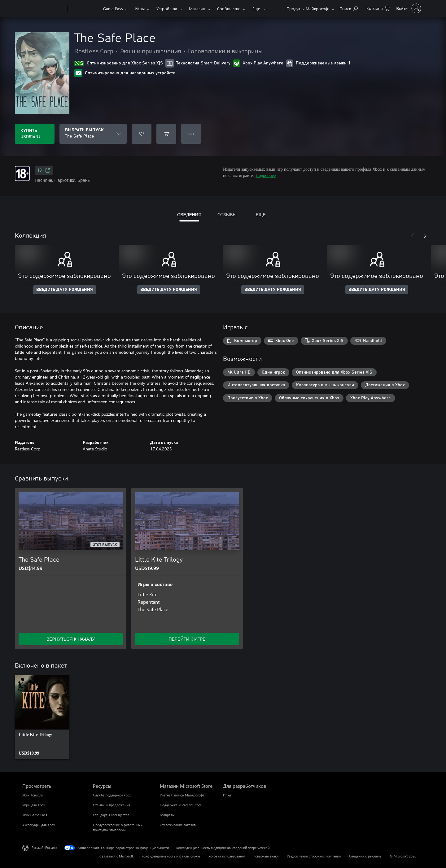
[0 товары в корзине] (378, 8)
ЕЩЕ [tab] (261, 215)
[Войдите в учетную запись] (408, 8)
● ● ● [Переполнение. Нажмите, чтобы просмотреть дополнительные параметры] (191, 134)
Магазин (197, 9)
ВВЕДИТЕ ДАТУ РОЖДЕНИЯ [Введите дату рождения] (65, 290)
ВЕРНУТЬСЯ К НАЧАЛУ (71, 639)
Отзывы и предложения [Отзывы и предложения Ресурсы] (111, 805)
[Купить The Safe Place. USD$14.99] (35, 134)
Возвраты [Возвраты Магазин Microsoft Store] (167, 815)
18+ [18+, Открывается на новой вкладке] (44, 170)
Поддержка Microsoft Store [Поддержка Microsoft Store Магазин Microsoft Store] (181, 805)
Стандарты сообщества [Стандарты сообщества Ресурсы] (111, 815)
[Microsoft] (44, 9)
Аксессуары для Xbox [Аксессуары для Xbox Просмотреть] (39, 825)
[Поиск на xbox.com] (349, 8)
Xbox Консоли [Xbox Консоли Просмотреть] (33, 795)
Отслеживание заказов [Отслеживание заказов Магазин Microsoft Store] (178, 825)
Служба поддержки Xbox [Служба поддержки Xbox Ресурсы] (112, 795)
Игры (140, 9)
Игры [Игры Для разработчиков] (227, 795)
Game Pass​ (113, 9)
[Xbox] (84, 9)
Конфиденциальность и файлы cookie (171, 856)
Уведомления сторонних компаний (314, 856)
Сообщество (229, 9)
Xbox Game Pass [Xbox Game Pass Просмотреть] (35, 815)
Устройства (167, 9)
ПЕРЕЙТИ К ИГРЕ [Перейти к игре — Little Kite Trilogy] (187, 639)
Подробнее (266, 175)
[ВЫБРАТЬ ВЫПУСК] (93, 134)
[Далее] (425, 236)
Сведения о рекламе (365, 856)
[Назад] (413, 236)
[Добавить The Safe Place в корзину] (166, 134)
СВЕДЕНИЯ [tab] (189, 215)
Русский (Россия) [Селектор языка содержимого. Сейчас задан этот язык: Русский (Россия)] (44, 847)
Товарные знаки (266, 856)
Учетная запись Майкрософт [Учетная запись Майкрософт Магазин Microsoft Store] (182, 795)
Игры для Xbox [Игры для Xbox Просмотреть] (34, 805)
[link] (42, 717)
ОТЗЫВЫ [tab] (227, 215)
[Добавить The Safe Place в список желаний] (142, 134)
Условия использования (227, 856)
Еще (256, 9)
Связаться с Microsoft (116, 856)
